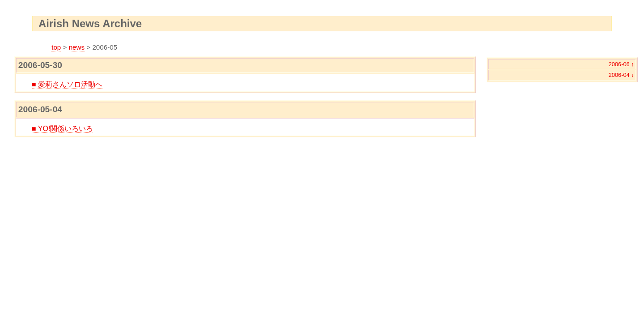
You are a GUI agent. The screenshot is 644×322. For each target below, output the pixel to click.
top (56, 47)
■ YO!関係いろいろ (62, 129)
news (77, 47)
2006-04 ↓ (621, 75)
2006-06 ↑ (621, 64)
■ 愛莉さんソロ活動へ (67, 84)
